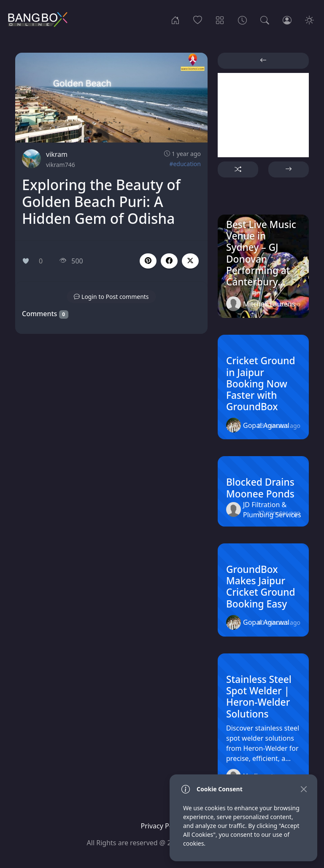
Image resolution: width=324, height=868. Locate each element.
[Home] (175, 19)
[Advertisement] (263, 115)
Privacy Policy (162, 826)
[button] (169, 261)
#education (185, 164)
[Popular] (198, 19)
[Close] (304, 789)
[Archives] (242, 19)
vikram (57, 154)
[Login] (287, 19)
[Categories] (220, 19)
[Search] (265, 19)
